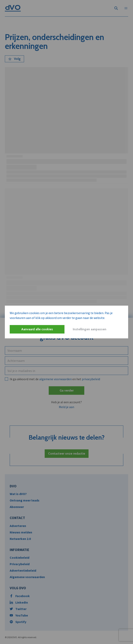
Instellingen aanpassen (90, 329)
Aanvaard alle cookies (37, 329)
